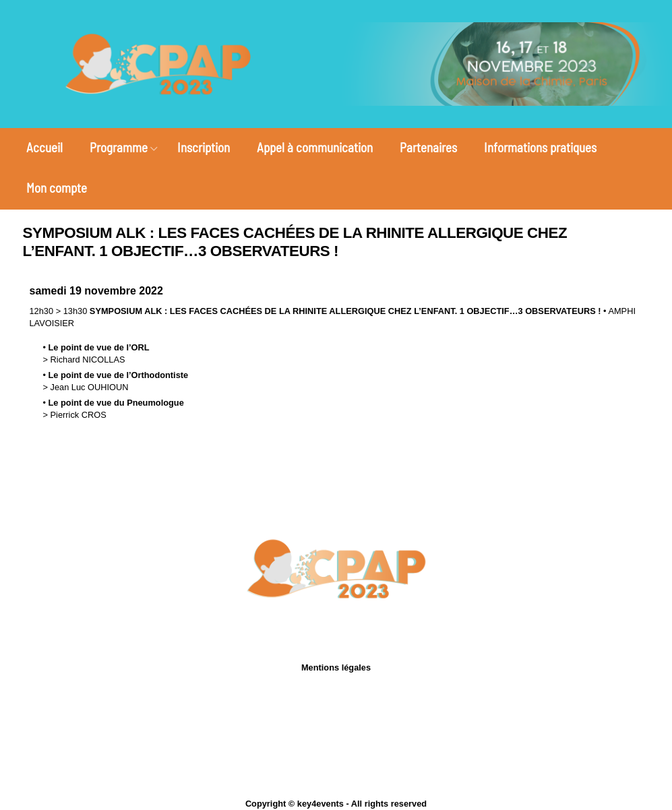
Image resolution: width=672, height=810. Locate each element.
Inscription (204, 147)
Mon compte (57, 188)
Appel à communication (315, 147)
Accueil (44, 147)
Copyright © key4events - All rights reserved (336, 804)
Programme (119, 147)
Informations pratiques (540, 147)
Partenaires (428, 147)
